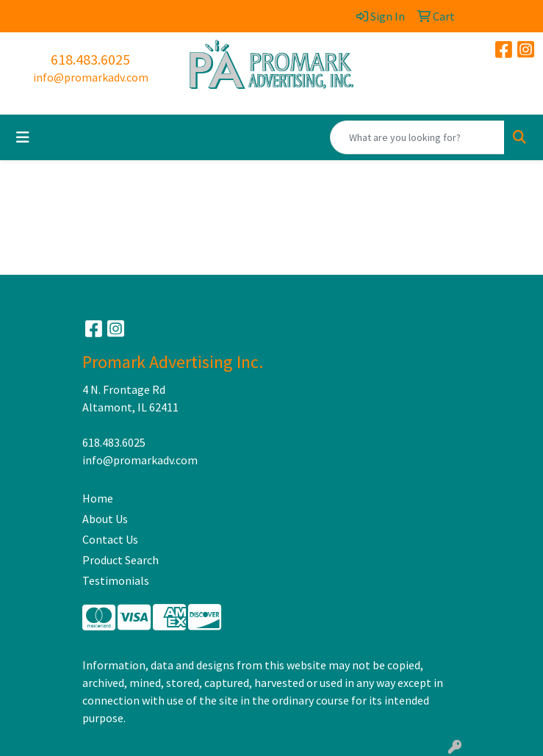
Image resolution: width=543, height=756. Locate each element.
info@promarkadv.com (91, 77)
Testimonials (116, 580)
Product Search (121, 560)
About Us (105, 519)
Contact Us (110, 539)
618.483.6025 (90, 59)
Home (98, 498)
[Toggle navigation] (23, 137)
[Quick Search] (417, 137)
